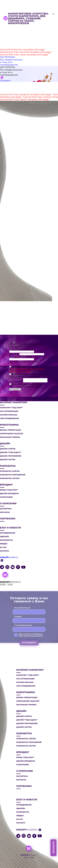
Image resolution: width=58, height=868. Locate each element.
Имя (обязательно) (20, 349)
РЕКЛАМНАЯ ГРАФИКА (10, 437)
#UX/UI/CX (4, 551)
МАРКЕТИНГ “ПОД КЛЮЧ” (11, 408)
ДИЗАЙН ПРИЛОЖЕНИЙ (11, 456)
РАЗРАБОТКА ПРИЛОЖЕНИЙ (13, 475)
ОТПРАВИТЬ (15, 389)
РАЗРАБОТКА (8, 466)
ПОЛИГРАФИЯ (6, 497)
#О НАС (3, 547)
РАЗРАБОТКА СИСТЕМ (10, 478)
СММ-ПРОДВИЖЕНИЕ (9, 418)
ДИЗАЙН (5, 444)
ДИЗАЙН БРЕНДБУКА (9, 494)
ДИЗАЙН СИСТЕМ (8, 460)
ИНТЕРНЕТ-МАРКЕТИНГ (14, 403)
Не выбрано (18, 367)
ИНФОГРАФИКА (9, 425)
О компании (8, 504)
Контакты (5, 512)
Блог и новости (10, 528)
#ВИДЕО (4, 544)
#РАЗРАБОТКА (6, 540)
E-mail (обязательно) (21, 357)
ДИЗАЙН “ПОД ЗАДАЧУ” (11, 452)
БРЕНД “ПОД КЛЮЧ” (9, 490)
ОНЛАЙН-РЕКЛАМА (9, 415)
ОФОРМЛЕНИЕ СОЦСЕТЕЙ (11, 434)
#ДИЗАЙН (4, 537)
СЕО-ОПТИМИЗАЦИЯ (9, 411)
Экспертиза (6, 509)
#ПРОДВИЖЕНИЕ (8, 533)
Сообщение (16, 382)
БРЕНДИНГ (6, 485)
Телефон (14, 354)
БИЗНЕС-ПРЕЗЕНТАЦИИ (10, 430)
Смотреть (5, 81)
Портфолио (8, 519)
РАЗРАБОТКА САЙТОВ (10, 471)
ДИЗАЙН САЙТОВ (8, 449)
